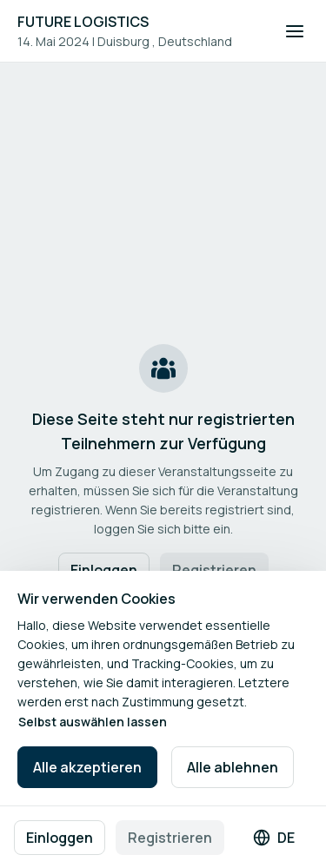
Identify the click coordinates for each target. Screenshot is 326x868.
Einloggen (60, 838)
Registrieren (170, 838)
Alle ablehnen (233, 767)
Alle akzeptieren (87, 767)
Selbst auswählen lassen (93, 722)
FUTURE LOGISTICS (83, 22)
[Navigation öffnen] (295, 31)
